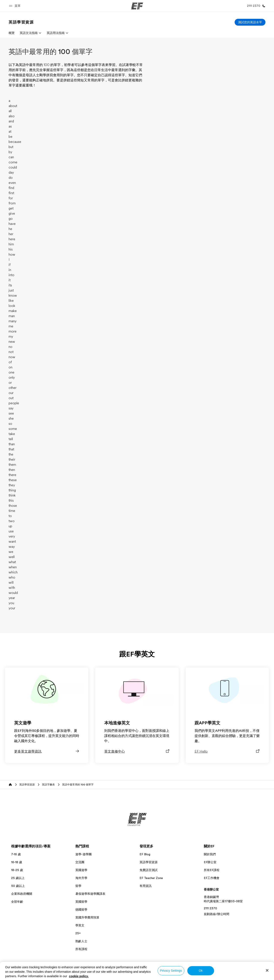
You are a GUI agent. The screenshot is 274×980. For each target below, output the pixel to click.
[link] (21, 22)
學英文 (80, 925)
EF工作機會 (212, 878)
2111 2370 (210, 908)
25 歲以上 (18, 878)
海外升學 (81, 878)
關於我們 (210, 854)
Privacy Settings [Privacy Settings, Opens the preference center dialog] (171, 971)
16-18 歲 (17, 862)
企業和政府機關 (22, 894)
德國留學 (81, 910)
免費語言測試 (149, 870)
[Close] (267, 970)
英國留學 (81, 902)
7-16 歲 (16, 854)
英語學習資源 (149, 862)
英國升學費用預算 (87, 917)
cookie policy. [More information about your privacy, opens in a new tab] (79, 976)
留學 (78, 886)
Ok (201, 971)
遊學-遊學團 (83, 854)
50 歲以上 (18, 886)
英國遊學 (81, 870)
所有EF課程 (212, 870)
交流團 (80, 862)
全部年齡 (17, 902)
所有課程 (81, 949)
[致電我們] (255, 6)
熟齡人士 (81, 941)
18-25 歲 (17, 870)
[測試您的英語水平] (250, 22)
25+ (78, 933)
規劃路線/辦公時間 (217, 914)
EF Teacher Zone (151, 878)
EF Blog (145, 854)
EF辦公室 (210, 862)
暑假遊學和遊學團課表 (90, 894)
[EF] (137, 6)
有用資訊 (146, 886)
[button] (15, 6)
